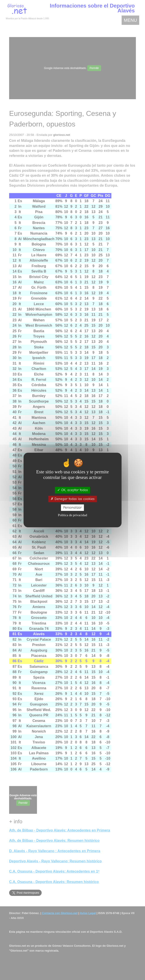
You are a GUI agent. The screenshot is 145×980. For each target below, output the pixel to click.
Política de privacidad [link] (72, 515)
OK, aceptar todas (73, 490)
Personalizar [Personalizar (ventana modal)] (72, 508)
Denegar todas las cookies (72, 499)
